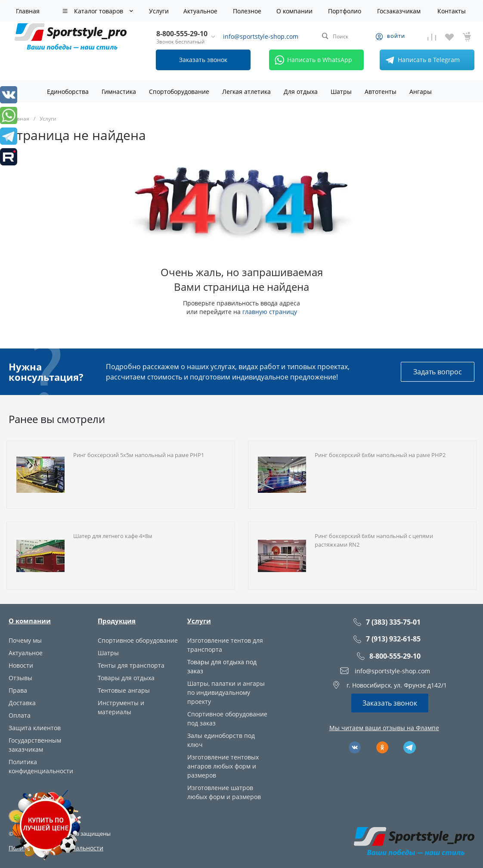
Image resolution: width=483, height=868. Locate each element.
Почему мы (25, 640)
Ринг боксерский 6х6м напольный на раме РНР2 (380, 455)
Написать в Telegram (421, 60)
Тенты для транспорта (131, 665)
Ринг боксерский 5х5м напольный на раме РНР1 (139, 455)
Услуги (199, 621)
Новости (21, 665)
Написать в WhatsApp (312, 60)
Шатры (108, 653)
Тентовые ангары (124, 690)
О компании (30, 621)
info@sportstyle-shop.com (261, 36)
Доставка (22, 703)
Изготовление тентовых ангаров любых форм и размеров (223, 766)
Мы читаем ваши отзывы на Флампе (384, 728)
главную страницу (270, 312)
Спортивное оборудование (138, 640)
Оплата (20, 715)
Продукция (117, 621)
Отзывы (20, 678)
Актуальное (26, 653)
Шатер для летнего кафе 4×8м (113, 536)
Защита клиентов (35, 728)
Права (18, 690)
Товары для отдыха (126, 678)
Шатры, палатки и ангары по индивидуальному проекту (226, 692)
